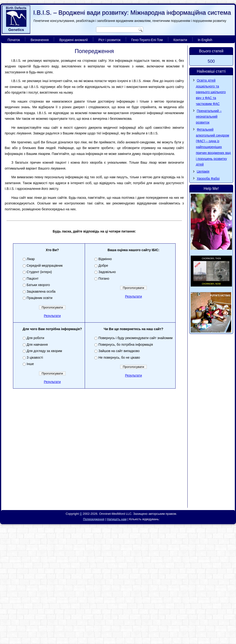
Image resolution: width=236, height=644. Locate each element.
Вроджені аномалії (74, 40)
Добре (103, 266)
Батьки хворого (38, 285)
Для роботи (35, 338)
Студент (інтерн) (39, 272)
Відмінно (105, 259)
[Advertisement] (44, 460)
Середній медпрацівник (45, 266)
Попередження (94, 519)
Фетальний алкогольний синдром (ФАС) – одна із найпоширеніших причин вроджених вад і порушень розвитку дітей (213, 147)
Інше (30, 364)
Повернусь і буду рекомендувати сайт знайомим (135, 338)
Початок (14, 40)
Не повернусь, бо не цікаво (119, 357)
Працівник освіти (40, 298)
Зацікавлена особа (41, 291)
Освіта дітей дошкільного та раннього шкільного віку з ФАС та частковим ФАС (211, 92)
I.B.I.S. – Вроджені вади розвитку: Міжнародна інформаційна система (132, 12)
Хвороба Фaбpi (208, 179)
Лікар (31, 259)
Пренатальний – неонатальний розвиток (209, 117)
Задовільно (107, 272)
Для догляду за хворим (44, 351)
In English (205, 40)
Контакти (180, 40)
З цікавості (35, 357)
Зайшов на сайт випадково (119, 351)
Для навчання (37, 345)
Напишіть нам (117, 519)
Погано (104, 278)
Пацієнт (33, 278)
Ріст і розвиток (110, 40)
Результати (52, 316)
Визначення (40, 40)
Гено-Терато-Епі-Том (147, 40)
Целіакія (203, 171)
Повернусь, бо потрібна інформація (126, 345)
